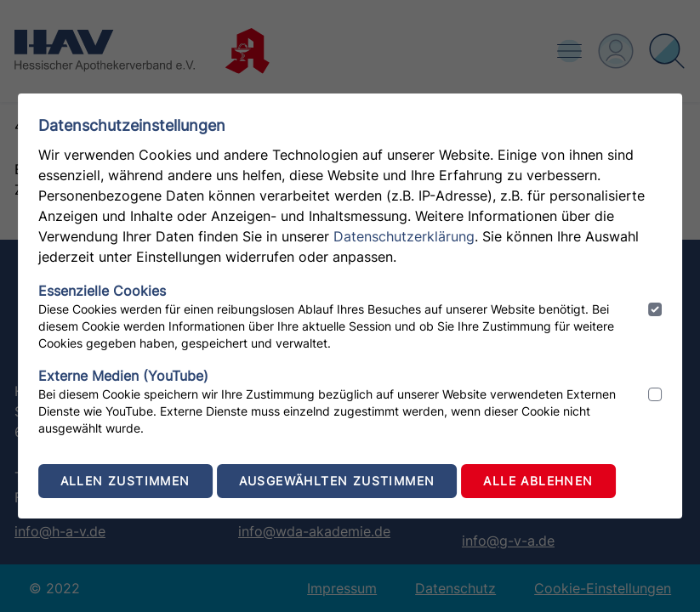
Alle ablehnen (538, 481)
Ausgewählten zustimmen (337, 481)
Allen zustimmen (125, 481)
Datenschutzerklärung (404, 236)
